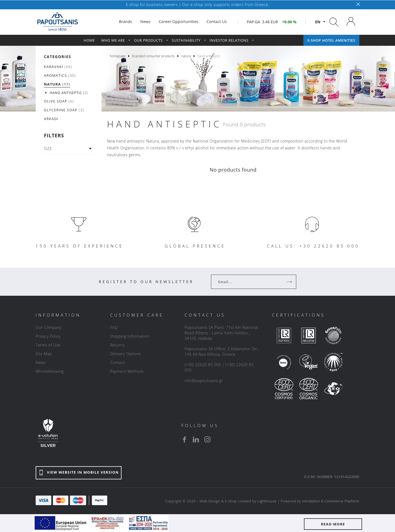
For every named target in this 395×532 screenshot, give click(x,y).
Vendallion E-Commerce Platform (331, 501)
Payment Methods (127, 371)
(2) (69, 93)
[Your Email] (250, 282)
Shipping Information (130, 336)
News (41, 362)
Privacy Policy (48, 336)
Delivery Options (125, 354)
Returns (117, 345)
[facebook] (184, 439)
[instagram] (207, 439)
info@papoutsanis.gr (204, 381)
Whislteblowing (50, 371)
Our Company (49, 327)
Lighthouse (267, 501)
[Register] (290, 282)
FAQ (114, 327)
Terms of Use (48, 345)
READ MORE (333, 524)
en (318, 22)
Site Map (44, 354)
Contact (117, 362)
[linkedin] (196, 439)
